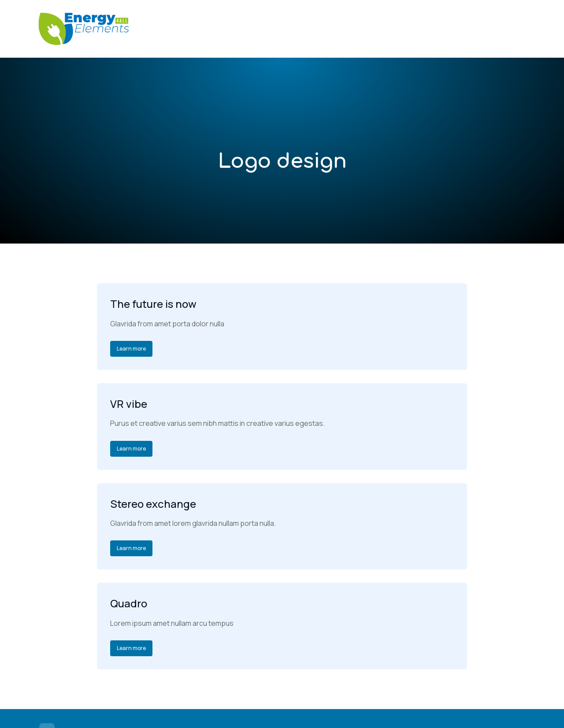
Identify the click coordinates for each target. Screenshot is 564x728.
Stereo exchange (153, 504)
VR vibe (129, 404)
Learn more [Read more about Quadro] (131, 648)
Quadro (129, 603)
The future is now (153, 304)
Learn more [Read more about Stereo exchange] (131, 548)
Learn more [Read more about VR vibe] (131, 449)
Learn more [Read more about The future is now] (131, 349)
